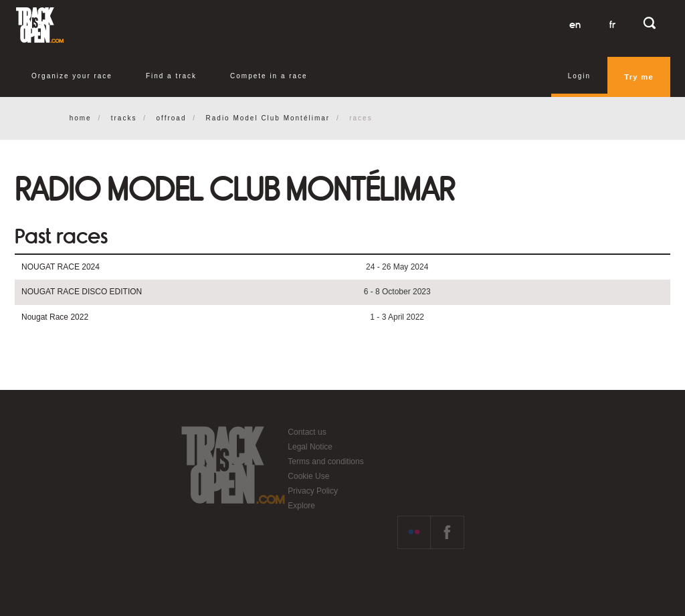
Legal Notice (310, 447)
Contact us (307, 432)
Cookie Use (308, 476)
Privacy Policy (313, 491)
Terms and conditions (325, 461)
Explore (301, 506)
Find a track (171, 76)
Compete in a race (269, 76)
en (575, 25)
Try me (639, 77)
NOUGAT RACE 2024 (61, 267)
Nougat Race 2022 (55, 317)
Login (579, 76)
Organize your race (72, 76)
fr (612, 25)
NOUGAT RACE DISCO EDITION (82, 292)
